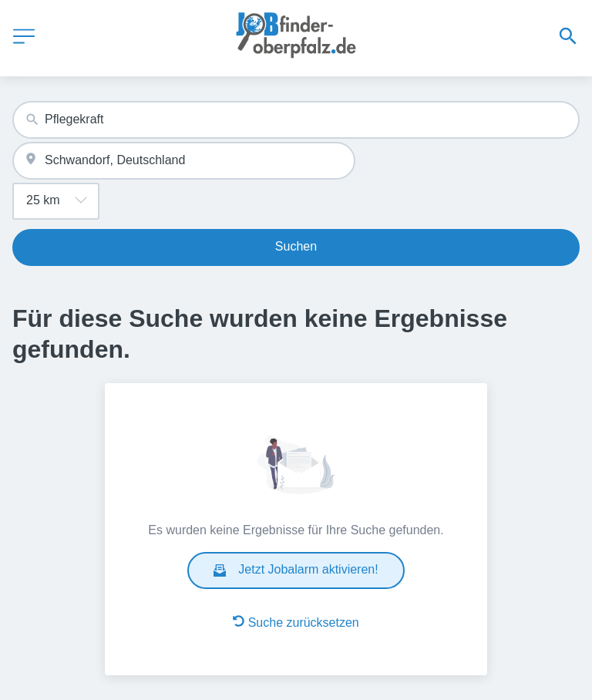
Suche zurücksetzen (296, 622)
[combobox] (296, 120)
